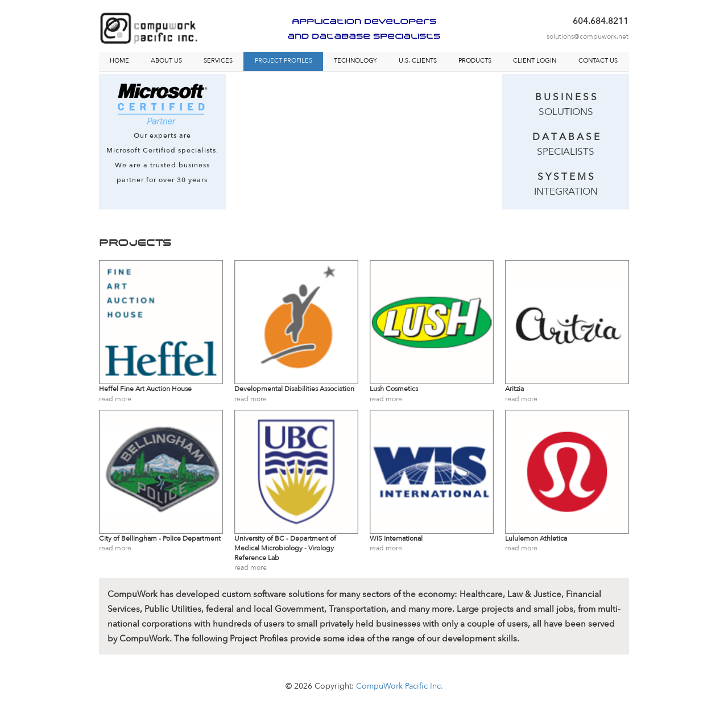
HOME (119, 61)
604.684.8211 (601, 21)
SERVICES (218, 61)
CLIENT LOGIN (535, 61)
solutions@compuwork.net (588, 36)
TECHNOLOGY (355, 61)
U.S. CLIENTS (418, 61)
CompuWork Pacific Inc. (400, 686)
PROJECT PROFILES (284, 61)
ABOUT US (166, 61)
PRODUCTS (475, 61)
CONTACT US (598, 61)
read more (115, 399)
